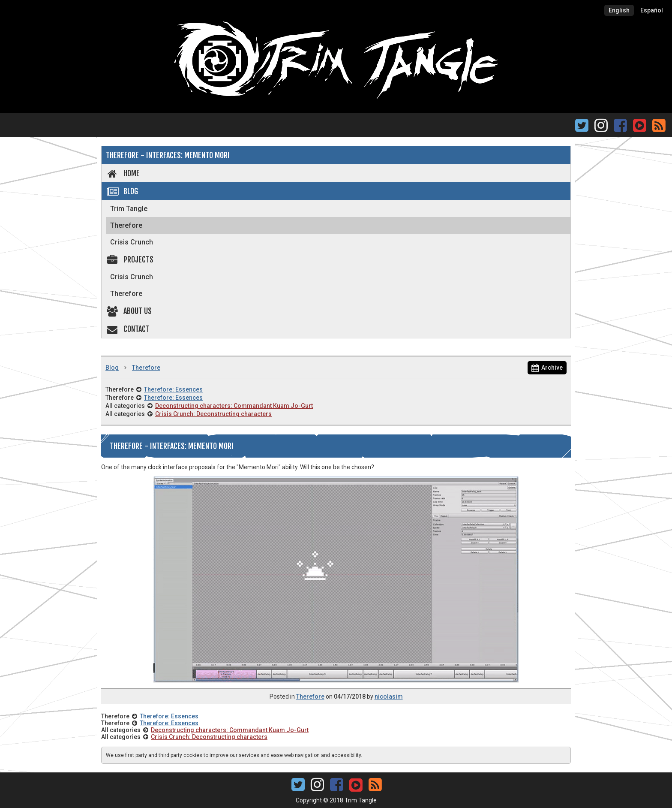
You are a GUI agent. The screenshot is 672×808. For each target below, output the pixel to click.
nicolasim (389, 696)
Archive (547, 368)
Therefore (126, 225)
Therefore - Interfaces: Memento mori (168, 155)
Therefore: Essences (173, 389)
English (619, 10)
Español (652, 10)
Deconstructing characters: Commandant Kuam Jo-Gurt (234, 406)
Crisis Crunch (132, 242)
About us (129, 311)
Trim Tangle (129, 209)
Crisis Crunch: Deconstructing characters (213, 414)
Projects (130, 259)
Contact (128, 329)
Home (123, 173)
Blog (122, 191)
